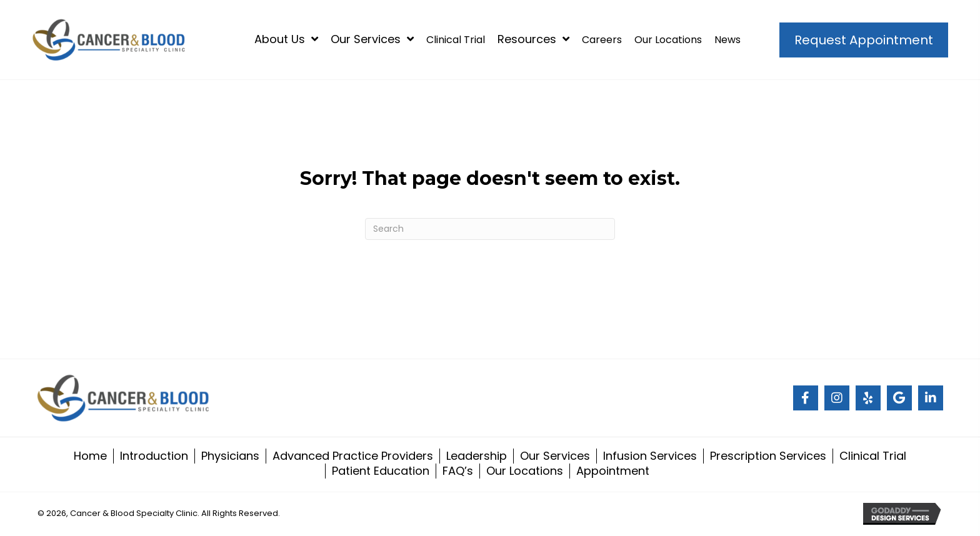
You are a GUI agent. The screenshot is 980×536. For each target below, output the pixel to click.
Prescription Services (768, 456)
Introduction (154, 456)
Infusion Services (650, 456)
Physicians (230, 456)
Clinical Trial (873, 456)
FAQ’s (458, 471)
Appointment (613, 471)
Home (90, 456)
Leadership (477, 456)
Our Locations (525, 471)
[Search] (490, 229)
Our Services (555, 456)
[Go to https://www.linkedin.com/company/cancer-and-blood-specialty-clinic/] (931, 398)
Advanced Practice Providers (353, 456)
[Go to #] (806, 398)
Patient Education (381, 471)
